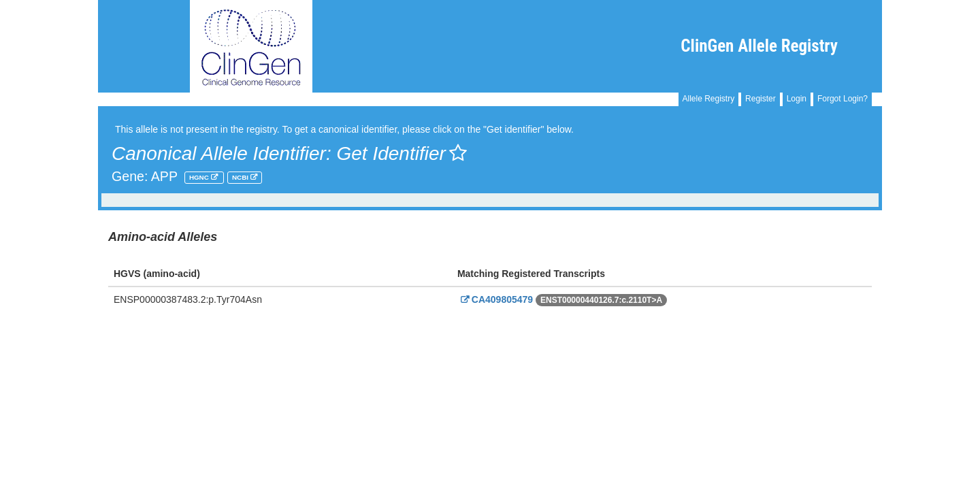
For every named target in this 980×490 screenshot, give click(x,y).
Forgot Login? (843, 99)
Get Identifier (401, 153)
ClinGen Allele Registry (759, 46)
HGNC (200, 177)
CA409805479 (495, 299)
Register (761, 99)
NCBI (241, 177)
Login (797, 99)
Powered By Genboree (816, 332)
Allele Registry (709, 99)
